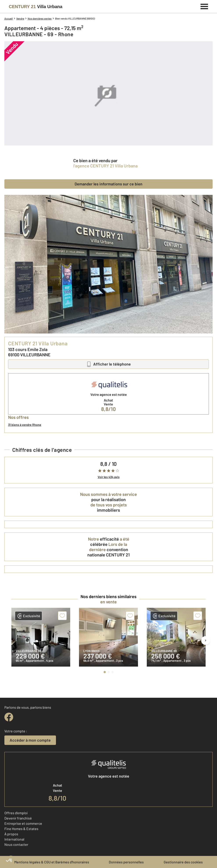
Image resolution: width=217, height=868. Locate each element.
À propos (11, 834)
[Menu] (204, 6)
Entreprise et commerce (23, 823)
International (14, 839)
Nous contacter (16, 844)
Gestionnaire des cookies (183, 862)
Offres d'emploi (16, 813)
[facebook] (9, 717)
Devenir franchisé (18, 818)
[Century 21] (36, 7)
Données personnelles (126, 862)
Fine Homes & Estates (21, 829)
